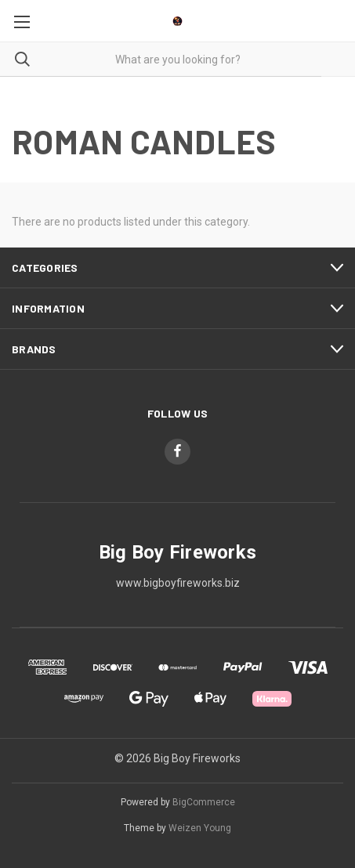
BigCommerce (204, 802)
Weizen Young (200, 828)
